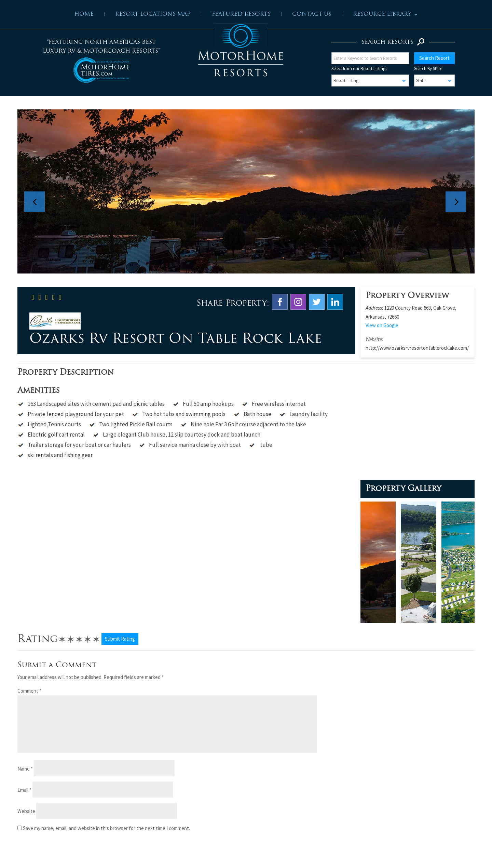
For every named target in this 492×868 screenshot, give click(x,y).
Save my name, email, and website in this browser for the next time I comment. (106, 828)
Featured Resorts (241, 15)
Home (84, 15)
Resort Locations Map (153, 15)
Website (26, 811)
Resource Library (382, 15)
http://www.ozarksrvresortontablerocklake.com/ (417, 348)
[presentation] (64, 853)
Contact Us (312, 15)
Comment (29, 691)
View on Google (382, 325)
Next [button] (459, 191)
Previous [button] (38, 191)
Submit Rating (120, 639)
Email (24, 790)
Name (25, 769)
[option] (246, 191)
